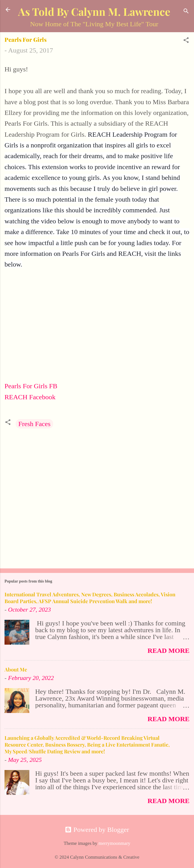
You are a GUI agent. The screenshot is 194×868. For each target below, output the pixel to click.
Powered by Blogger (97, 830)
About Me (16, 669)
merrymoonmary (114, 843)
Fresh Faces (34, 424)
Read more (168, 651)
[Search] (186, 11)
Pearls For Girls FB (31, 386)
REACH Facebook (30, 397)
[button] (186, 41)
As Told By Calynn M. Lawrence (94, 11)
